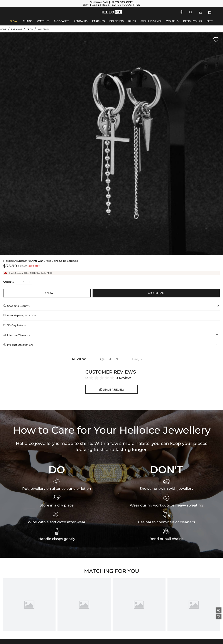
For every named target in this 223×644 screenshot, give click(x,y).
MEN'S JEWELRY (21, 12)
